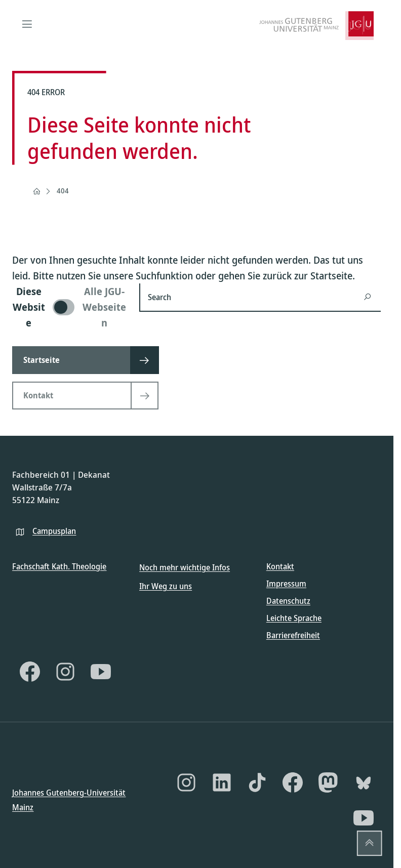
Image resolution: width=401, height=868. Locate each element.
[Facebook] (30, 672)
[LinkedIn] (222, 782)
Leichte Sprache (294, 618)
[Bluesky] (364, 782)
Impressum (286, 584)
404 (63, 191)
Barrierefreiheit (293, 635)
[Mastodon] (328, 782)
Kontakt (280, 566)
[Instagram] (65, 672)
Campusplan (54, 530)
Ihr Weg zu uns (166, 586)
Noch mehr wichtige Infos (185, 567)
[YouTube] (101, 672)
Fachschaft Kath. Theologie (59, 566)
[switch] (70, 307)
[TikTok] (257, 782)
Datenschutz (288, 601)
